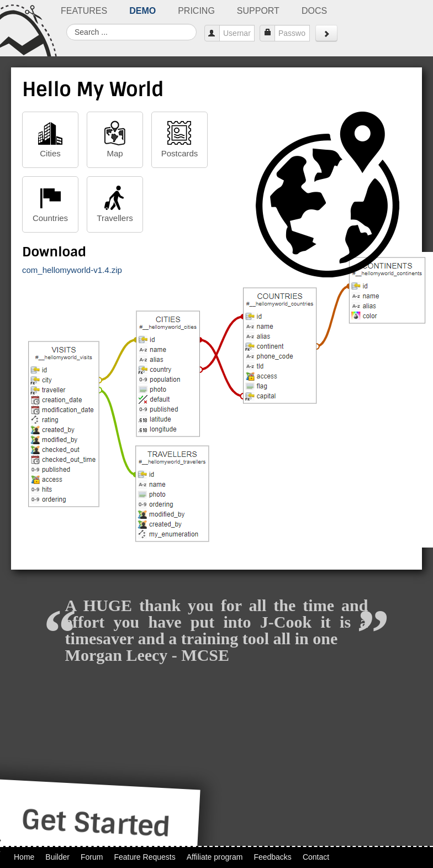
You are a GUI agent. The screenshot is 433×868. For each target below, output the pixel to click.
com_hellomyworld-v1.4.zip (72, 270)
